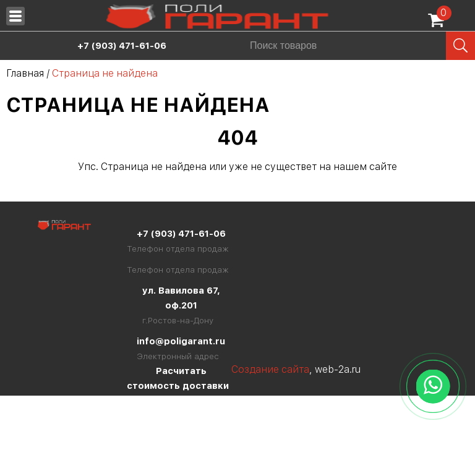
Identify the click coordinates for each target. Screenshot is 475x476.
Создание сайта (270, 369)
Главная (25, 73)
